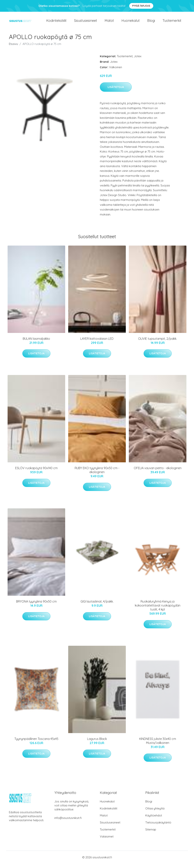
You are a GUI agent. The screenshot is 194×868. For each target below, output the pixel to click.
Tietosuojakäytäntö (158, 827)
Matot (109, 23)
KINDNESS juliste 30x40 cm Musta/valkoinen (158, 745)
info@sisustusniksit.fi (68, 822)
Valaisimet (107, 841)
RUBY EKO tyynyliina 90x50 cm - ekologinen (97, 474)
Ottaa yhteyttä (155, 813)
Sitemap (151, 834)
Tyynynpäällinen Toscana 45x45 (36, 743)
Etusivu (13, 48)
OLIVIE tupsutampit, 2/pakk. (158, 343)
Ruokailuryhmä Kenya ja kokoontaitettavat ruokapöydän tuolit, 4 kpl (158, 610)
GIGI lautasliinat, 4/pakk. (97, 606)
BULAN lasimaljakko (36, 343)
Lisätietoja (116, 91)
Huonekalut (131, 23)
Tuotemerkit (172, 23)
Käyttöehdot (154, 820)
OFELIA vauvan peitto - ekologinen (158, 472)
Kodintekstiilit (56, 23)
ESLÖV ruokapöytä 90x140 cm (36, 472)
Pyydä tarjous (141, 6)
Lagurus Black (97, 743)
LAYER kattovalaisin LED (97, 343)
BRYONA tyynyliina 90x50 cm (36, 606)
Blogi (151, 23)
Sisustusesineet (86, 23)
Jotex (138, 60)
